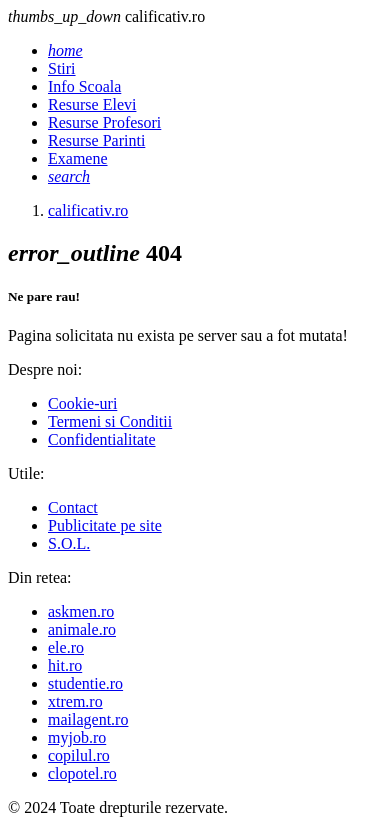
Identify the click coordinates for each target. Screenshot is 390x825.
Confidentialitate (102, 439)
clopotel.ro (82, 773)
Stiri (62, 68)
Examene (78, 158)
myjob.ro (77, 737)
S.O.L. (69, 543)
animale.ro (82, 629)
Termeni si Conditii (110, 421)
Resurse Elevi (92, 104)
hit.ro (65, 665)
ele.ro (66, 647)
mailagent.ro (88, 719)
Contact (73, 507)
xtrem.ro (75, 701)
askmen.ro (81, 611)
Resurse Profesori (104, 122)
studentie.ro (85, 683)
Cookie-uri (82, 403)
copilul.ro (79, 755)
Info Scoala (84, 86)
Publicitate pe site (105, 525)
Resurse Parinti (96, 140)
